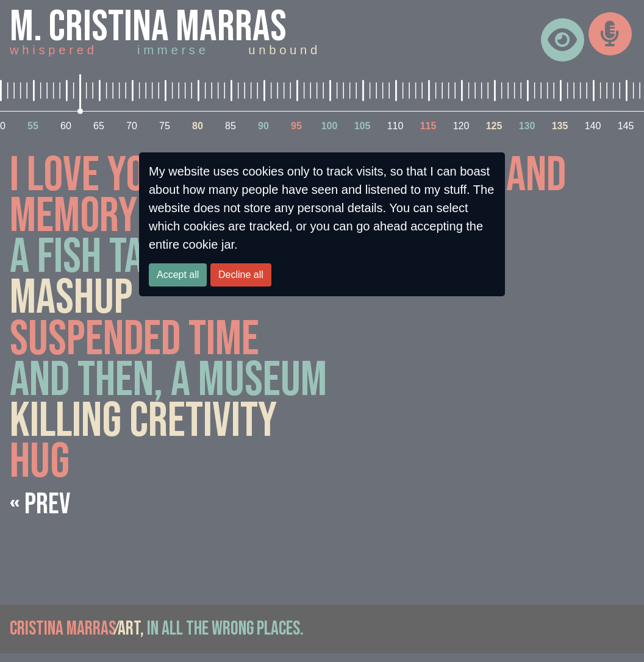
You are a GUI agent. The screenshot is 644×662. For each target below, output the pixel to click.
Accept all (178, 275)
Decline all (241, 275)
